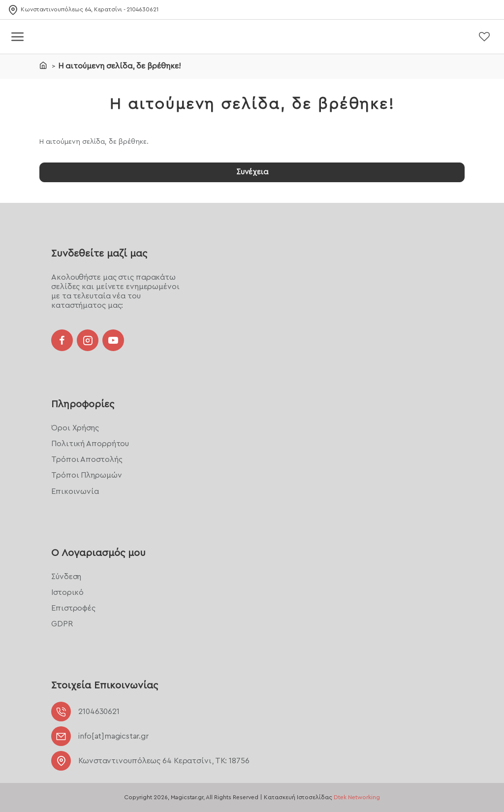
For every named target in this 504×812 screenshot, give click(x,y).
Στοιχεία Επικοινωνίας (105, 685)
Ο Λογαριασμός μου (98, 552)
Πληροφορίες (83, 404)
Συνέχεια (252, 172)
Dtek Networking (357, 797)
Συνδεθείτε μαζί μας (99, 253)
